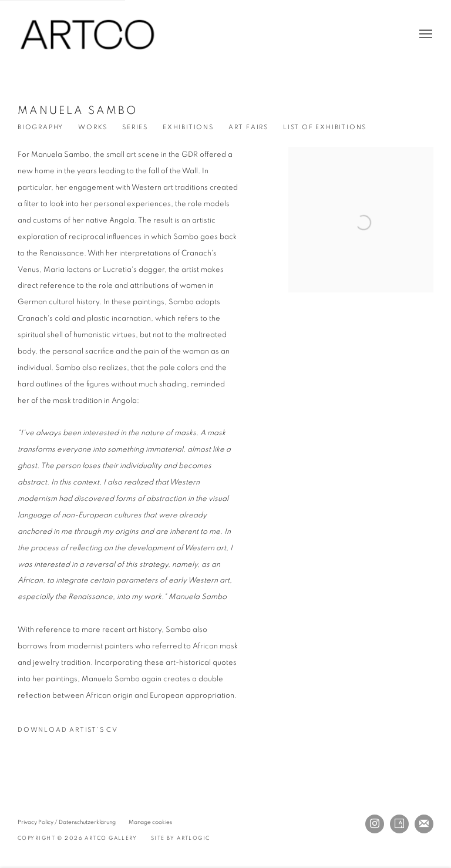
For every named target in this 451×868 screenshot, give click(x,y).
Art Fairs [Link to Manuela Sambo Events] (248, 127)
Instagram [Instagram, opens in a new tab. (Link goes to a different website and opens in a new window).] (375, 824)
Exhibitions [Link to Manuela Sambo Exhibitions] (188, 127)
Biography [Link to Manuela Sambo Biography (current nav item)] (41, 127)
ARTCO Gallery (88, 35)
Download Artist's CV (74, 732)
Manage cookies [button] (150, 822)
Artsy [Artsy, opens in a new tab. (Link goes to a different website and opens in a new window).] (399, 824)
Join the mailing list (424, 824)
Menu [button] (425, 35)
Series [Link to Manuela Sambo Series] (135, 127)
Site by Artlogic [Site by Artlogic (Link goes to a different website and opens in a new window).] (181, 838)
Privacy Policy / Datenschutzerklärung (67, 822)
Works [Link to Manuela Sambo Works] (93, 127)
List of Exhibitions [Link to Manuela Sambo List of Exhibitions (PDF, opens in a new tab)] (325, 127)
